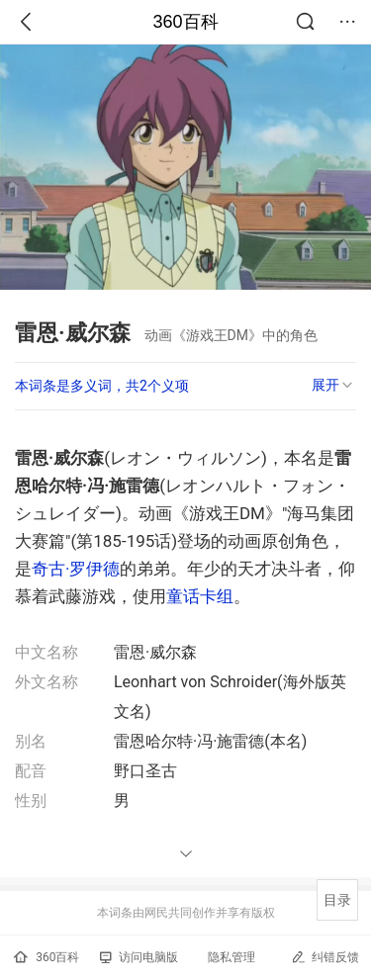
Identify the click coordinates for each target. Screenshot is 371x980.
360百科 (185, 22)
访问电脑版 (139, 957)
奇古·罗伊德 (76, 569)
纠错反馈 (325, 957)
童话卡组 (200, 596)
